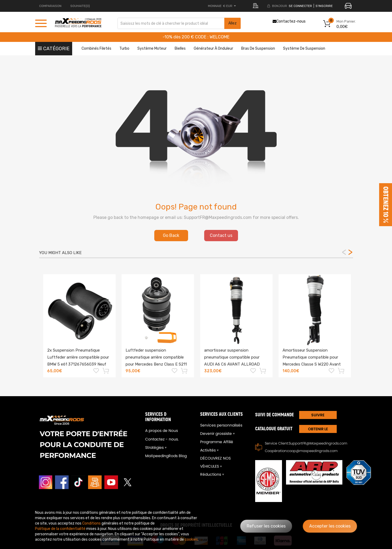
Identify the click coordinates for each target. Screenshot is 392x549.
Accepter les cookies (330, 526)
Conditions (92, 523)
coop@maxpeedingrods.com (312, 451)
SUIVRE (318, 415)
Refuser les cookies (266, 526)
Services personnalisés (221, 425)
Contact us (221, 235)
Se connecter (300, 6)
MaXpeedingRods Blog (166, 456)
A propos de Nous (162, 431)
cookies (191, 539)
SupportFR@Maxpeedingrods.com (318, 443)
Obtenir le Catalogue (318, 430)
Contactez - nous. (162, 439)
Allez (232, 23)
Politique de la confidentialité (60, 529)
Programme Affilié (217, 442)
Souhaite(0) (80, 6)
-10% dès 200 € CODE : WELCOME (196, 37)
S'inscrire (324, 6)
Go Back (171, 235)
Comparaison (50, 6)
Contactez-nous (289, 21)
